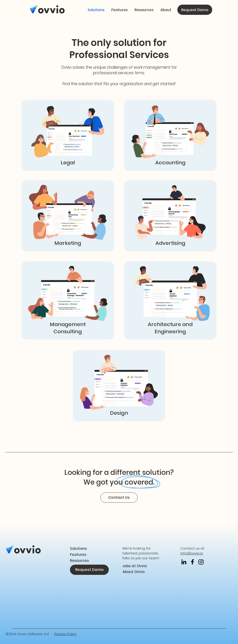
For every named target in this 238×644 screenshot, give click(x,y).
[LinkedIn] (184, 562)
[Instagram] (201, 562)
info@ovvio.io (192, 553)
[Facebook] (192, 562)
